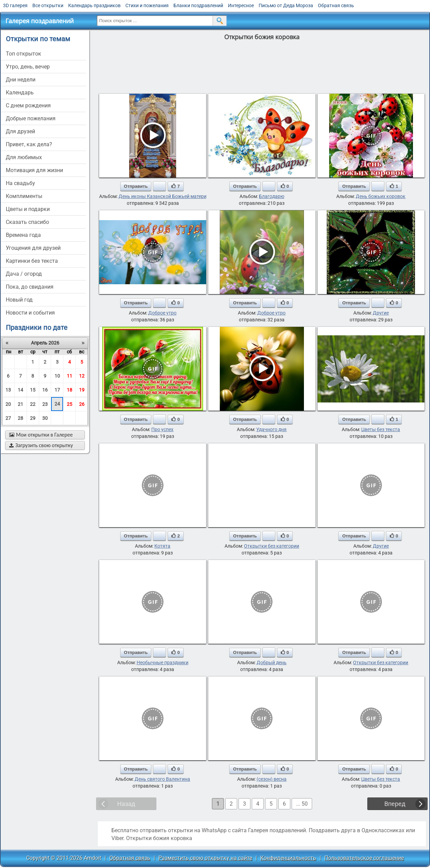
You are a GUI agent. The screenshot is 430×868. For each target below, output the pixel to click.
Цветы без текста (381, 429)
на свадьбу (20, 183)
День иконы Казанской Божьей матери (163, 196)
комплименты (24, 196)
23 (45, 404)
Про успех (162, 429)
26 (82, 404)
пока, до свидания (30, 287)
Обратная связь (336, 5)
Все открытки (48, 5)
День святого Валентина (162, 779)
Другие (381, 313)
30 (45, 418)
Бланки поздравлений (198, 5)
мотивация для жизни (34, 170)
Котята (162, 546)
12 (82, 376)
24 (57, 404)
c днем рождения (28, 105)
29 (33, 418)
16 (45, 390)
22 (33, 404)
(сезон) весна (272, 779)
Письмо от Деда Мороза (286, 5)
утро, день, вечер (28, 67)
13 (8, 390)
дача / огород (24, 274)
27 (8, 418)
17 (57, 390)
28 (20, 418)
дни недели (21, 80)
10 (57, 376)
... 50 (302, 804)
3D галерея (15, 5)
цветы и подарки (28, 209)
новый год (19, 300)
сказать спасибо (27, 222)
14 (20, 390)
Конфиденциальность (288, 858)
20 (8, 404)
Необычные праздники (163, 663)
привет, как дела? (29, 144)
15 (33, 390)
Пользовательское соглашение (364, 858)
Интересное (241, 5)
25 (70, 404)
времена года (23, 235)
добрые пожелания (31, 118)
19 (82, 390)
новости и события (30, 313)
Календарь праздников (94, 5)
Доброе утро (162, 313)
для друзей (20, 131)
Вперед (395, 804)
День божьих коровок (381, 196)
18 (70, 390)
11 (70, 376)
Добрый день (272, 663)
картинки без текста (32, 261)
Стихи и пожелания (147, 5)
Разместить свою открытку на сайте (205, 858)
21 (20, 404)
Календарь (20, 93)
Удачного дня (271, 429)
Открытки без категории (272, 546)
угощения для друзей (33, 248)
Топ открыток (24, 54)
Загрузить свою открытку (41, 445)
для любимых (24, 157)
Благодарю (272, 196)
